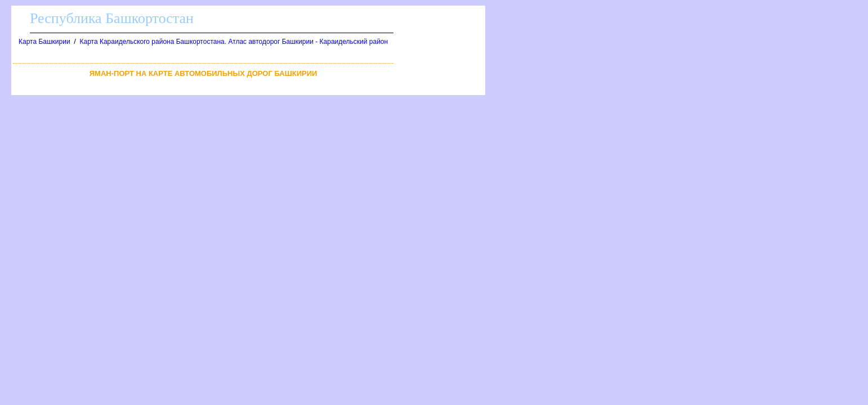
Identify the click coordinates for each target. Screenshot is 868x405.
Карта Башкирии (44, 42)
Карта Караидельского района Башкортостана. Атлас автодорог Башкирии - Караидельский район (234, 42)
